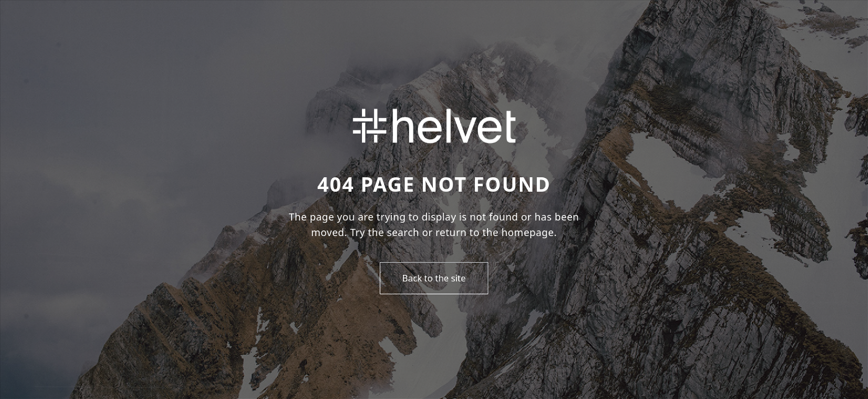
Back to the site (434, 278)
